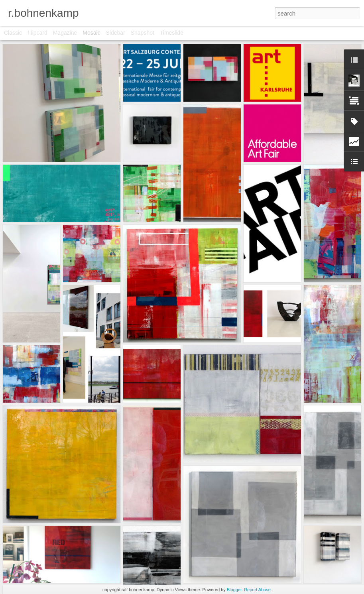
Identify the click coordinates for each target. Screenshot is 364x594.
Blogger (234, 590)
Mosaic (91, 33)
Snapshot (143, 33)
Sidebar (116, 33)
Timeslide (172, 33)
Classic (13, 33)
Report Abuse (257, 590)
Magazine (65, 33)
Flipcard (37, 33)
